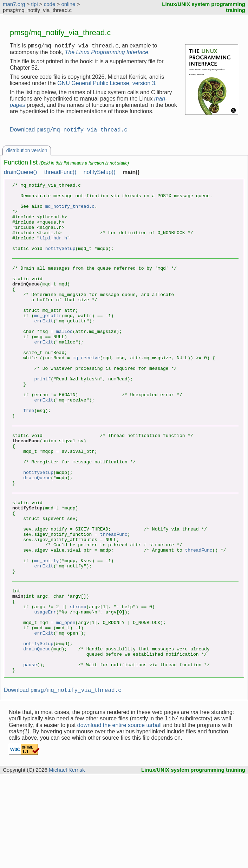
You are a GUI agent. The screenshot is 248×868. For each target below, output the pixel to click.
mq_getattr (48, 342)
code (50, 4)
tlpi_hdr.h (53, 251)
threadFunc (114, 598)
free (29, 456)
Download (69, 132)
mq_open (66, 701)
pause (30, 752)
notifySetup (60, 264)
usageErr (45, 689)
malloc (64, 361)
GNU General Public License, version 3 (106, 84)
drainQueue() (20, 174)
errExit (44, 348)
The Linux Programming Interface (107, 53)
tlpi (34, 4)
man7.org (14, 4)
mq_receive (86, 392)
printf (42, 418)
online (68, 4)
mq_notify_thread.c (70, 213)
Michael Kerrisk (67, 860)
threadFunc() (60, 174)
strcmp (78, 682)
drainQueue (37, 533)
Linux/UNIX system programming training (193, 860)
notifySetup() (100, 174)
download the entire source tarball (119, 816)
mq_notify (46, 630)
